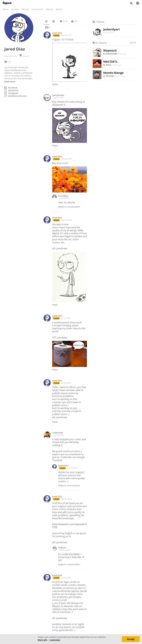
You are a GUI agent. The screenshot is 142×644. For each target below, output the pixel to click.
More (60, 9)
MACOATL (110, 62)
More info (43, 640)
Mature (50, 9)
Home (6, 9)
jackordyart (111, 29)
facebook (13, 88)
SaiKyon (62, 548)
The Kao (110, 76)
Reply (55, 84)
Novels (25, 9)
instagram (13, 93)
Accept (131, 639)
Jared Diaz (57, 33)
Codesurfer (58, 433)
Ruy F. (109, 65)
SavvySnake (58, 95)
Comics (15, 9)
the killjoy (63, 196)
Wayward (110, 50)
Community (37, 9)
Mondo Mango (113, 73)
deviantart (13, 90)
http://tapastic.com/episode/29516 (69, 526)
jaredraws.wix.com (18, 96)
